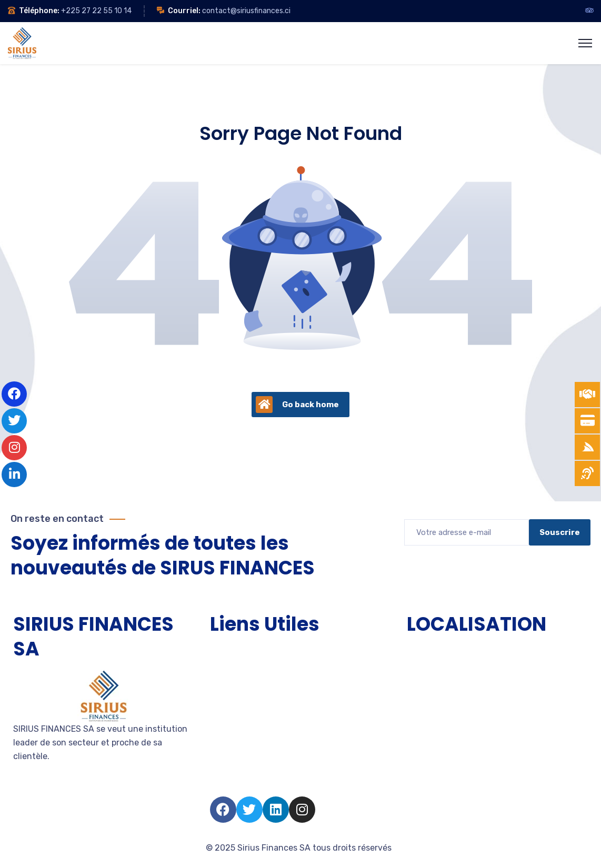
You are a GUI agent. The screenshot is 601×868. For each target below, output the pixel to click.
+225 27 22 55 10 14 (96, 11)
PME (218, 689)
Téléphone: (39, 11)
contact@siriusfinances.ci (246, 11)
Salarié (223, 765)
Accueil (225, 652)
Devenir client (238, 727)
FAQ (218, 784)
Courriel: (184, 11)
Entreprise (230, 708)
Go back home (297, 405)
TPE (218, 670)
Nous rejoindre (239, 746)
